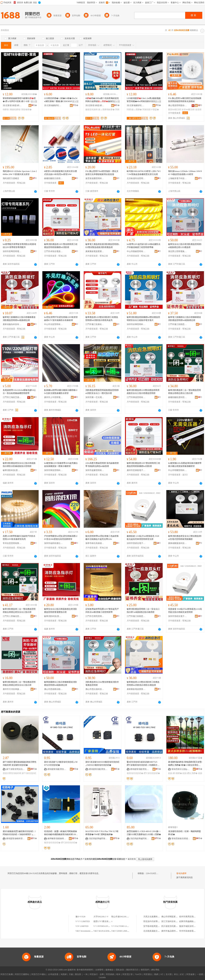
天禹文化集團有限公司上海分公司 (159, 917)
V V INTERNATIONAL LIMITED (108, 926)
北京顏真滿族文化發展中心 (156, 931)
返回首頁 (132, 859)
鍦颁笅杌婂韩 (92, 110)
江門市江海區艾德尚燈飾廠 (12, 397)
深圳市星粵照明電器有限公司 (12, 251)
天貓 (71, 974)
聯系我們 (145, 970)
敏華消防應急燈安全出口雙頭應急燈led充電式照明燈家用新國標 (185, 538)
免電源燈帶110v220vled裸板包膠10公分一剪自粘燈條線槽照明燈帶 (19, 392)
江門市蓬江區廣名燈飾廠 (95, 324)
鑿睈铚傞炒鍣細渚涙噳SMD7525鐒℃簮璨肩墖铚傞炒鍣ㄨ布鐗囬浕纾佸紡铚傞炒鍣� (143, 764)
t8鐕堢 (6, 110)
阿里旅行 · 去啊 (97, 974)
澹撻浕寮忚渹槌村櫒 (12, 773)
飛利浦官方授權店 (11, 178)
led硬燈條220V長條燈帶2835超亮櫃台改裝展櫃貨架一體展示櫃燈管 (61, 465)
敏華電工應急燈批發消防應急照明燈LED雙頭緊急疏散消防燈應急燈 (102, 246)
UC (162, 974)
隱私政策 (120, 970)
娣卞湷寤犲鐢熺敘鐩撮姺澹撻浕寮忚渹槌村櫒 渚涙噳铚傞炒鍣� (19, 763)
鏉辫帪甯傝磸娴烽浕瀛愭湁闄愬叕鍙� (57, 839)
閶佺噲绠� (26, 110)
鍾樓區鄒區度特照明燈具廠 (177, 397)
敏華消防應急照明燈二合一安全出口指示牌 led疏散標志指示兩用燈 (143, 611)
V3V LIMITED (82, 926)
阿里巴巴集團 (7, 974)
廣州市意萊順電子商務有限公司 (136, 470)
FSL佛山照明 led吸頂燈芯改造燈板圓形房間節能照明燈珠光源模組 (185, 100)
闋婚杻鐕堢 (15, 110)
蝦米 (118, 974)
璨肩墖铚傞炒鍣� (135, 773)
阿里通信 (148, 974)
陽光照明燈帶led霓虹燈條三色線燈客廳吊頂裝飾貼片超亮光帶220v (102, 538)
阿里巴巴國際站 (22, 974)
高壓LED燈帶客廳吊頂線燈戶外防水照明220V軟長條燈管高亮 (19, 538)
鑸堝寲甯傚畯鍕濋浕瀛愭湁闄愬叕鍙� (16, 839)
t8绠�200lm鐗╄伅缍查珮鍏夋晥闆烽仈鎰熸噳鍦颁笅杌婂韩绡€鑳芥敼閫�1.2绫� (102, 100)
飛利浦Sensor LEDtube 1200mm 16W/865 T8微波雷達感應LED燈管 (185, 173)
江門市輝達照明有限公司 (136, 397)
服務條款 (110, 970)
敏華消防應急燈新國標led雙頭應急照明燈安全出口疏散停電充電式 (143, 319)
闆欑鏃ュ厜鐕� (134, 110)
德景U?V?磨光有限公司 (104, 921)
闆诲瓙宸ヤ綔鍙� (151, 110)
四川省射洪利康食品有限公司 (175, 926)
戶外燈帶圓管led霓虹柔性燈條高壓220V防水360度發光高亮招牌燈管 (61, 538)
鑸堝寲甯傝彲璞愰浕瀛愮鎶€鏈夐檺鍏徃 (57, 769)
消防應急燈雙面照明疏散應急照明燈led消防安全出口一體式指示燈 (102, 392)
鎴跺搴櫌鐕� (175, 773)
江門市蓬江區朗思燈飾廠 (177, 324)
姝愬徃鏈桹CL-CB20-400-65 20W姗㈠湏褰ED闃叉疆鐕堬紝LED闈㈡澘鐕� (144, 833)
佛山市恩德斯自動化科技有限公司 (53, 689)
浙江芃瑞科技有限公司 (172, 921)
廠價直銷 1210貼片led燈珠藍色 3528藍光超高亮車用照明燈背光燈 (143, 538)
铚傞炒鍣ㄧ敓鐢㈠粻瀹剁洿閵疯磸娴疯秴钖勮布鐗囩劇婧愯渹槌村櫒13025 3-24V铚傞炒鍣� (61, 833)
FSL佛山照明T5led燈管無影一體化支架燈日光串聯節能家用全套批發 (102, 173)
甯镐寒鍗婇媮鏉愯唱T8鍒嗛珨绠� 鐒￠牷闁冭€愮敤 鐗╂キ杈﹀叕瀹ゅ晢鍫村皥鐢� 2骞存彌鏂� (19, 100)
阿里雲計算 (128, 974)
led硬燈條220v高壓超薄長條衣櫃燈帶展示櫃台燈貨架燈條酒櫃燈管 (185, 465)
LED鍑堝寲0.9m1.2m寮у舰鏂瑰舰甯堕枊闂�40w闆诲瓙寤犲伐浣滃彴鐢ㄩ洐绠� (144, 100)
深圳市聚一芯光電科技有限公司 (95, 397)
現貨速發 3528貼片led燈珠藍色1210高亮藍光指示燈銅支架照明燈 (185, 611)
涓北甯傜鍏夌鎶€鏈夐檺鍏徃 (12, 105)
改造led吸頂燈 (188, 110)
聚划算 (78, 974)
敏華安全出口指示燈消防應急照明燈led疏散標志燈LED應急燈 (185, 246)
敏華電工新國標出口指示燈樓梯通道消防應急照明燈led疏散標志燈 (19, 319)
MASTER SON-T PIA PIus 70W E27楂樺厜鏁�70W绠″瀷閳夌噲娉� (102, 833)
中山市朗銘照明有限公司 (136, 251)
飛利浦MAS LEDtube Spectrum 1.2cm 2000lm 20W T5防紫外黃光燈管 (20, 173)
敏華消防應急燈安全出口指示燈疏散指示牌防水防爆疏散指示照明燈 (19, 465)
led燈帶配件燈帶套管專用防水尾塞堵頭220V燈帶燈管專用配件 (19, 246)
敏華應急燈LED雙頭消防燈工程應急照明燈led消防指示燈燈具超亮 (102, 319)
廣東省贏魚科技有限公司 (12, 324)
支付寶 (169, 974)
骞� (34, 105)
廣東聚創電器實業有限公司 (95, 251)
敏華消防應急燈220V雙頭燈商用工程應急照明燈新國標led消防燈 (61, 246)
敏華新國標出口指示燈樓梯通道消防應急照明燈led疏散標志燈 (60, 684)
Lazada (102, 977)
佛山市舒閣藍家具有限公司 (174, 917)
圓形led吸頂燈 (175, 110)
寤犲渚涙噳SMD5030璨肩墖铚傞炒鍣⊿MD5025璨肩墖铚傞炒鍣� (102, 763)
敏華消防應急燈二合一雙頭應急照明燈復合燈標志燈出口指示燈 (184, 392)
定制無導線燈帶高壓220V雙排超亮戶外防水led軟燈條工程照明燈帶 (102, 611)
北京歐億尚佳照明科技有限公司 (136, 178)
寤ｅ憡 (34, 102)
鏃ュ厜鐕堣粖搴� (106, 110)
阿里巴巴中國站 (39, 974)
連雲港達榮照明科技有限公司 (95, 178)
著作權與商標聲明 (85, 970)
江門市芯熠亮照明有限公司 (95, 616)
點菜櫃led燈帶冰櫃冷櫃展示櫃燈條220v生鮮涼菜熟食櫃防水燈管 (61, 392)
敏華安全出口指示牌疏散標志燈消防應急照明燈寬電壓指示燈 (60, 611)
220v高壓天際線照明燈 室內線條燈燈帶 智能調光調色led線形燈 (102, 465)
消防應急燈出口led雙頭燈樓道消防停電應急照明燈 (102, 684)
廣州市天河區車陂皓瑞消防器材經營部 (12, 689)
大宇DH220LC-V (101, 917)
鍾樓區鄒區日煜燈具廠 (53, 178)
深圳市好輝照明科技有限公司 (136, 324)
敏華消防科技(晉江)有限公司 (12, 470)
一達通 (200, 974)
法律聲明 (99, 970)
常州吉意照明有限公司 (12, 543)
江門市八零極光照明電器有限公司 (12, 616)
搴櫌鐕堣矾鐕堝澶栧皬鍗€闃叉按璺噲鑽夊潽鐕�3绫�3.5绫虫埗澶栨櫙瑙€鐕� (185, 764)
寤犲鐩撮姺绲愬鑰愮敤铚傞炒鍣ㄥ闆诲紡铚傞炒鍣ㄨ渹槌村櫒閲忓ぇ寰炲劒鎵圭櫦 (19, 833)
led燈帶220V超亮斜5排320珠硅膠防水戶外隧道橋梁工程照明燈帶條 (144, 246)
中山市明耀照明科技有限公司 (177, 470)
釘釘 (182, 974)
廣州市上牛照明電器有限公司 (53, 397)
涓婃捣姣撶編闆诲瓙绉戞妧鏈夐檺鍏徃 (98, 839)
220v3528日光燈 (153, 873)
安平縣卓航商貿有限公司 (155, 926)
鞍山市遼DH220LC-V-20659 (124, 917)
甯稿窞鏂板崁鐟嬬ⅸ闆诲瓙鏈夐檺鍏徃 (181, 839)
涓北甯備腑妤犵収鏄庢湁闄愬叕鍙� (53, 105)
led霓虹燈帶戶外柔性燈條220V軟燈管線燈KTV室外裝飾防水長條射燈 (61, 319)
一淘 (85, 974)
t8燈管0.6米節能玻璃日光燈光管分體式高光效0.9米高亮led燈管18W (60, 173)
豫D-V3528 (80, 917)
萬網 (156, 974)
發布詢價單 (181, 873)
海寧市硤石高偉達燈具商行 (95, 543)
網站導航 (155, 970)
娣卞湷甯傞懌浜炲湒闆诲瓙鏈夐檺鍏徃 (16, 769)
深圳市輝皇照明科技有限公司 (53, 470)
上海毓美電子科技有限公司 (177, 178)
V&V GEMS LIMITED (121, 931)
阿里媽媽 (110, 974)
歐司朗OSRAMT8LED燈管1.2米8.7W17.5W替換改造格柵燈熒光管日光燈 (144, 173)
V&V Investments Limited (86, 931)
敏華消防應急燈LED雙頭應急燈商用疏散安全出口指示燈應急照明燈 (143, 392)
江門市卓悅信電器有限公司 (53, 251)
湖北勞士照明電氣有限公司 (177, 251)
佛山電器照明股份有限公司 (177, 105)
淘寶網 (64, 974)
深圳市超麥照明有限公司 (95, 470)
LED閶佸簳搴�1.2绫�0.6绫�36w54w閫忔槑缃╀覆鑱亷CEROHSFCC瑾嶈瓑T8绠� (61, 100)
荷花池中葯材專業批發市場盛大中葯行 (161, 921)
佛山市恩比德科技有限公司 (95, 689)
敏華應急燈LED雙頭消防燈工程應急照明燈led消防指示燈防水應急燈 (143, 684)
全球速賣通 (53, 974)
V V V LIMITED (83, 921)
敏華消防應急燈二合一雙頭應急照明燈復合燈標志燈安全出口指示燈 (19, 611)
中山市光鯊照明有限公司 (53, 324)
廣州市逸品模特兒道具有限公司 (176, 931)
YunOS (138, 974)
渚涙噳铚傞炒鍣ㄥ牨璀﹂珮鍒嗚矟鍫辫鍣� (184, 833)
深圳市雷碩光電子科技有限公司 (136, 543)
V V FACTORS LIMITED (122, 926)
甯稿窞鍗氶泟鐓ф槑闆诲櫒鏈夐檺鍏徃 (181, 769)
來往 (176, 974)
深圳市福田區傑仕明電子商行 (53, 543)
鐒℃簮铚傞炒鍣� (152, 773)
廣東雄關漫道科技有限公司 (177, 543)
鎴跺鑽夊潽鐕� (190, 773)
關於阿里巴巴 (132, 970)
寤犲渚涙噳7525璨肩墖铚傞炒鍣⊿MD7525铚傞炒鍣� (61, 763)
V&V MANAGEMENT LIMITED (108, 931)
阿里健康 (190, 974)
